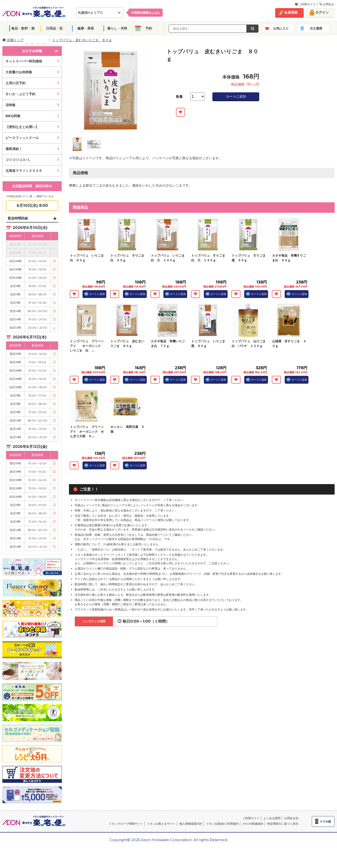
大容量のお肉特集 (19, 72)
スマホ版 (325, 821)
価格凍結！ (14, 149)
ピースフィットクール (22, 138)
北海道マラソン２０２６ (24, 171)
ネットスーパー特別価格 (24, 61)
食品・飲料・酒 (23, 28)
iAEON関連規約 (253, 824)
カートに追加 (236, 96)
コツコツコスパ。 (19, 160)
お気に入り (281, 28)
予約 (149, 28)
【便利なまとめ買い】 (22, 127)
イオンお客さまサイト (161, 824)
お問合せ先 (291, 818)
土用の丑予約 (15, 83)
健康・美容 (86, 28)
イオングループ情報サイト (126, 824)
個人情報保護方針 (191, 824)
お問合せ (327, 4)
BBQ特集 (13, 116)
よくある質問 (272, 818)
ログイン (322, 12)
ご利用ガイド (305, 4)
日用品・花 (54, 28)
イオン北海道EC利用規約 (222, 824)
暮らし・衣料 (117, 28)
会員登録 (291, 12)
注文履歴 (316, 28)
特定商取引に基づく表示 (283, 824)
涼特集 (10, 105)
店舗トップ (13, 40)
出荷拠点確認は (146, 12)
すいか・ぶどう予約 (20, 94)
